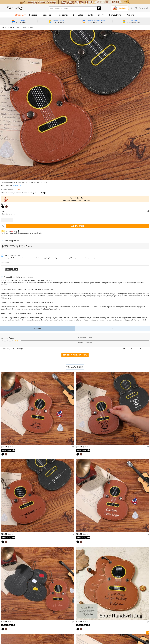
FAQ (112, 329)
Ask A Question (85, 343)
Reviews (38, 329)
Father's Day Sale (77, 198)
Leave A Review (85, 337)
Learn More (5, 262)
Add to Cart (78, 226)
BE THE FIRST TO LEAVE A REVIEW (75, 355)
